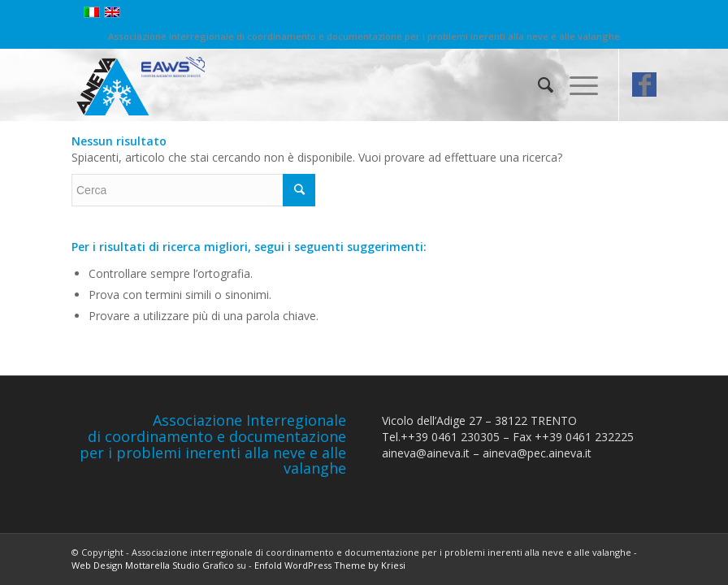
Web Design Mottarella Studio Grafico (153, 565)
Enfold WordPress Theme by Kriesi (330, 565)
